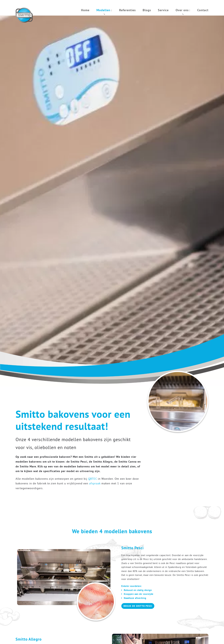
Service (163, 10)
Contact (203, 10)
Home (85, 10)
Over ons (182, 10)
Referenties (127, 10)
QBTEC (93, 479)
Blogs (147, 10)
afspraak (95, 483)
